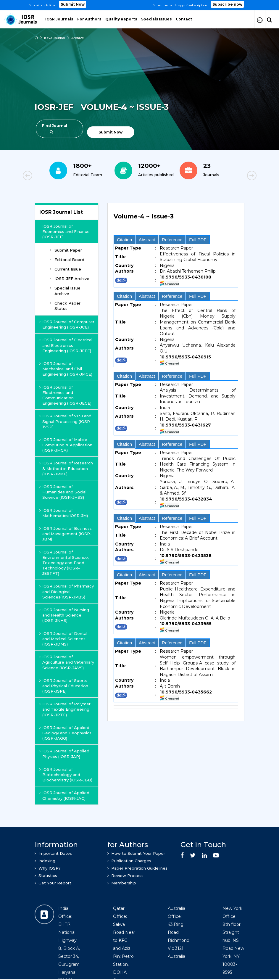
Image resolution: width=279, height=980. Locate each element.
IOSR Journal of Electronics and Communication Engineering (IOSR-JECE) (65, 395)
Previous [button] (48, 176)
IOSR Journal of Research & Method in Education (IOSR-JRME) (66, 468)
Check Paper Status (65, 306)
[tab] (176, 220)
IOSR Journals (59, 19)
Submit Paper (66, 250)
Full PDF (198, 240)
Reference (172, 240)
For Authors (89, 19)
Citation (124, 240)
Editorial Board (67, 260)
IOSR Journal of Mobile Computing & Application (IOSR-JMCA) (66, 445)
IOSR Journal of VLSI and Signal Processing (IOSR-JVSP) (66, 421)
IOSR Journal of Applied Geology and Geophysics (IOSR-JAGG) (65, 733)
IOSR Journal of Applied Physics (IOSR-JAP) (64, 754)
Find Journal (55, 129)
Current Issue (65, 269)
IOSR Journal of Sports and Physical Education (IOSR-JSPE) (64, 686)
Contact (184, 19)
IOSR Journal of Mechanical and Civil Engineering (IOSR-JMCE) (66, 369)
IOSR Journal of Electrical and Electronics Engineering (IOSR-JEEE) (66, 345)
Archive (78, 38)
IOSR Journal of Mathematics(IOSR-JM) (64, 513)
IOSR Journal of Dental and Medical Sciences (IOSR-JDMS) (63, 639)
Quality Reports (121, 19)
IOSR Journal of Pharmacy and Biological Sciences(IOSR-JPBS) (67, 591)
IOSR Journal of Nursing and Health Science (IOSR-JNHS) (64, 615)
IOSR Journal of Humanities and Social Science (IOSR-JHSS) (63, 492)
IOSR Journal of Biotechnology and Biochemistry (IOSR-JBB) (66, 775)
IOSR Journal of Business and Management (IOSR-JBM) (66, 534)
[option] (139, 5)
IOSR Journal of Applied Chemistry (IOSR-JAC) (64, 795)
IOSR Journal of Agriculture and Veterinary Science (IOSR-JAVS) (67, 662)
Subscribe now (227, 4)
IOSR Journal (55, 38)
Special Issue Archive (65, 291)
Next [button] (231, 176)
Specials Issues (156, 19)
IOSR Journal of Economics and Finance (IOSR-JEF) (66, 231)
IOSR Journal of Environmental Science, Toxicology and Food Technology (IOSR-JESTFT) (64, 563)
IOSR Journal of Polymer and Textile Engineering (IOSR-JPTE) (65, 709)
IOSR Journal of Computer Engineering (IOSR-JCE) (67, 324)
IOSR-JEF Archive (70, 279)
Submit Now (73, 4)
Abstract (147, 240)
